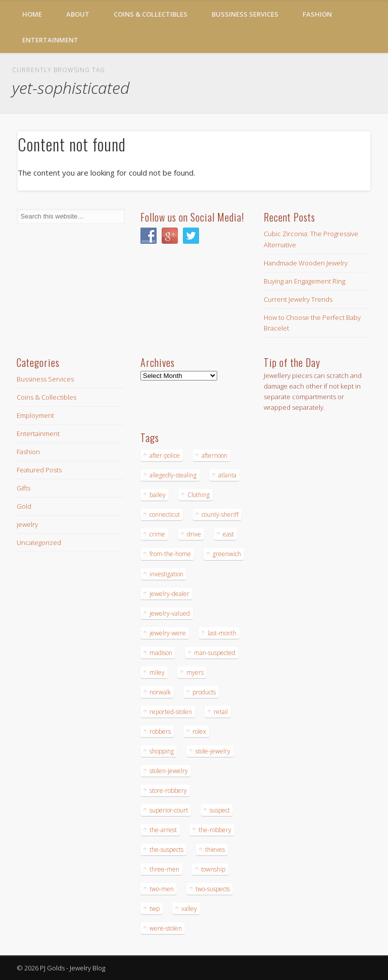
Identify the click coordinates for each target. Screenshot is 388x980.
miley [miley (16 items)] (157, 672)
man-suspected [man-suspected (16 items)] (215, 653)
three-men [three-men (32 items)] (164, 869)
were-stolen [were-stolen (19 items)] (166, 928)
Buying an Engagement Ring (304, 281)
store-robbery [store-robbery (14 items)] (168, 791)
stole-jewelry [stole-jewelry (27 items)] (213, 751)
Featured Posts (39, 470)
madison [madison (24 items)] (161, 653)
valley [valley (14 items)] (189, 909)
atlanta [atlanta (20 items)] (227, 475)
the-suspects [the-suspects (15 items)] (166, 850)
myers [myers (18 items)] (195, 672)
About (78, 14)
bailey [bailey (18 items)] (158, 495)
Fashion (317, 14)
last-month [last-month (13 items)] (222, 633)
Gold (24, 506)
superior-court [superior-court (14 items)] (169, 810)
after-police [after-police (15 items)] (165, 455)
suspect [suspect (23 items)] (220, 810)
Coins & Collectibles (151, 14)
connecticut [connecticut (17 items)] (165, 514)
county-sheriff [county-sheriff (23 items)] (220, 514)
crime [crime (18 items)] (157, 534)
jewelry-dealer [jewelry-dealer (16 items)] (169, 594)
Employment (35, 415)
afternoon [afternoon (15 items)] (214, 455)
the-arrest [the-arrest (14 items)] (163, 830)
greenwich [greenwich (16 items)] (227, 554)
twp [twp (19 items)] (155, 909)
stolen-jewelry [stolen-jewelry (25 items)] (169, 771)
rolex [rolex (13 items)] (199, 731)
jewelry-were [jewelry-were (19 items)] (168, 633)
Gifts (23, 488)
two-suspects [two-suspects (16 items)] (213, 889)
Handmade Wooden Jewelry (306, 263)
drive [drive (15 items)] (194, 534)
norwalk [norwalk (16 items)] (160, 692)
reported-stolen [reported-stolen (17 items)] (171, 712)
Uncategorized (39, 542)
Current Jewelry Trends (298, 299)
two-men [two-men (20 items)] (162, 889)
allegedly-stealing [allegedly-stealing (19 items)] (173, 475)
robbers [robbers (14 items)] (160, 731)
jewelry (27, 524)
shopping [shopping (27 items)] (162, 751)
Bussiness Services (245, 14)
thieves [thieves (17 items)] (215, 850)
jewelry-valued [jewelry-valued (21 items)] (170, 613)
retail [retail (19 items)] (221, 712)
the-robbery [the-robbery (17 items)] (215, 830)
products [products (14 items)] (204, 692)
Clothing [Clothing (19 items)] (199, 495)
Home (32, 14)
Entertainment (50, 40)
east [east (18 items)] (228, 534)
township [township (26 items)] (213, 869)
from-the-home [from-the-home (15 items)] (170, 554)
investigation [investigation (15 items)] (166, 574)
